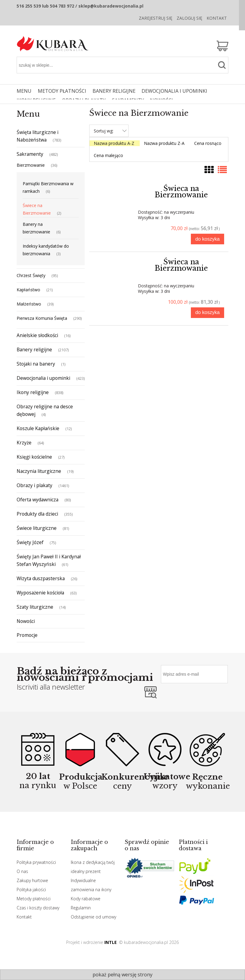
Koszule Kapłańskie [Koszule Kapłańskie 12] (38, 428)
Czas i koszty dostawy (38, 908)
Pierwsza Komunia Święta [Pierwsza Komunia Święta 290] (42, 318)
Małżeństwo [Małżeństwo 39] (29, 304)
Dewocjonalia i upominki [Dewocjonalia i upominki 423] (43, 378)
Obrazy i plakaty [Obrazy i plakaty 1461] (34, 485)
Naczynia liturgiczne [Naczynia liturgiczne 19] (39, 471)
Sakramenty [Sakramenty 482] (30, 154)
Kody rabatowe (86, 899)
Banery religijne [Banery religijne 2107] (34, 350)
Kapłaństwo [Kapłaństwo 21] (28, 290)
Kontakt (217, 18)
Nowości (26, 621)
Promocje (27, 635)
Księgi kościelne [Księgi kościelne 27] (34, 457)
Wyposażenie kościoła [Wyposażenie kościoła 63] (40, 593)
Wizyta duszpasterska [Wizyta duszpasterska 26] (41, 578)
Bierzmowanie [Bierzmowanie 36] (31, 165)
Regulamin (81, 908)
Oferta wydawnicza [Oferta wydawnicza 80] (38, 500)
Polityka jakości (31, 890)
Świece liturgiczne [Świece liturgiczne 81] (37, 528)
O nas (22, 871)
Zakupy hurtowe (32, 880)
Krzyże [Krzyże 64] (24, 443)
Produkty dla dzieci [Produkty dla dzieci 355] (37, 514)
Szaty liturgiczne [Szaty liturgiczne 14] (35, 607)
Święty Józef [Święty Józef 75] (30, 542)
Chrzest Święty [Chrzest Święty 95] (31, 275)
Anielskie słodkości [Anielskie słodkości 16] (37, 335)
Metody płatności (34, 899)
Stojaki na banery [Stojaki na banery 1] (36, 364)
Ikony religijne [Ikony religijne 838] (33, 392)
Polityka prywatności (36, 862)
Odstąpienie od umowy (93, 917)
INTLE (111, 942)
